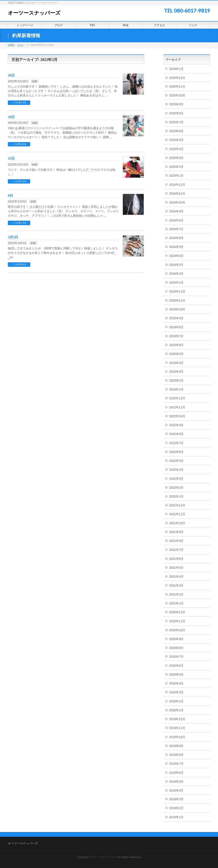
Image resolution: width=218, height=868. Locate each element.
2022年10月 (177, 416)
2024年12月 (177, 185)
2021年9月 (176, 532)
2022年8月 (176, 434)
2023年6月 (176, 345)
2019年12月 (177, 719)
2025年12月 (177, 78)
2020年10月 (177, 630)
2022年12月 (177, 398)
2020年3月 (176, 692)
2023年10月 (177, 309)
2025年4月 (176, 149)
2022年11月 (177, 407)
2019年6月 (176, 773)
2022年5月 (176, 461)
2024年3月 (176, 265)
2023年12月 (177, 291)
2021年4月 (176, 577)
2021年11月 (177, 514)
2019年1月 (176, 817)
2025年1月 (176, 176)
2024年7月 (176, 229)
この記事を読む (20, 102)
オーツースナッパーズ (34, 13)
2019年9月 (176, 746)
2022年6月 (176, 452)
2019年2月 (176, 808)
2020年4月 (176, 683)
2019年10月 (177, 737)
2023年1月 (176, 389)
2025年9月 (176, 104)
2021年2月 (176, 594)
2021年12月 (177, 505)
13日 (11, 158)
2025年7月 (176, 122)
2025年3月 (176, 158)
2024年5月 (176, 247)
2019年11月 (177, 728)
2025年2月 (176, 167)
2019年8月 (176, 755)
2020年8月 (176, 648)
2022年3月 (176, 479)
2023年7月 (176, 336)
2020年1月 (176, 710)
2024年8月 (176, 220)
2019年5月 (176, 782)
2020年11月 (177, 621)
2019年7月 (176, 764)
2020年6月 (176, 666)
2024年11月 (177, 194)
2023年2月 (176, 380)
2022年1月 (176, 496)
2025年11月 (177, 86)
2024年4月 (176, 256)
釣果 (35, 81)
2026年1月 (176, 69)
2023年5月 (176, 354)
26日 (11, 75)
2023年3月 (176, 372)
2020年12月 (177, 612)
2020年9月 (176, 639)
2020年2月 (176, 701)
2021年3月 (176, 585)
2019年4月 (176, 790)
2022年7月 (176, 443)
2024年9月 (176, 211)
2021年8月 (176, 541)
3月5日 (13, 237)
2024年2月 (176, 274)
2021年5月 (176, 568)
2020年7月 (176, 657)
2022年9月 (176, 425)
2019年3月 (176, 799)
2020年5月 (176, 674)
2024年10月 (177, 202)
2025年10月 (177, 95)
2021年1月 (176, 603)
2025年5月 (176, 140)
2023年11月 (177, 300)
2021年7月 (176, 550)
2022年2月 (176, 488)
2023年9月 (176, 318)
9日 (10, 196)
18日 (11, 117)
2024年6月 (176, 238)
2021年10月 (177, 523)
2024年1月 (176, 283)
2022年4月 (176, 470)
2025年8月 (176, 113)
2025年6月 (176, 131)
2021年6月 (176, 559)
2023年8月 (176, 327)
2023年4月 (176, 363)
